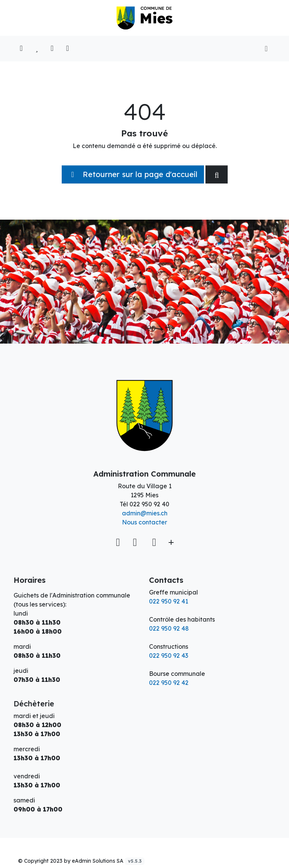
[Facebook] (136, 542)
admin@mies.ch (145, 513)
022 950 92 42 (169, 683)
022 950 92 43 (169, 656)
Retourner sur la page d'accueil (133, 174)
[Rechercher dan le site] (217, 174)
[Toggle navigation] (266, 49)
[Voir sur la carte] (119, 542)
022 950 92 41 (169, 601)
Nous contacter (144, 522)
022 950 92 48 (169, 628)
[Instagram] (154, 542)
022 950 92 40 (149, 504)
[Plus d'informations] (170, 542)
